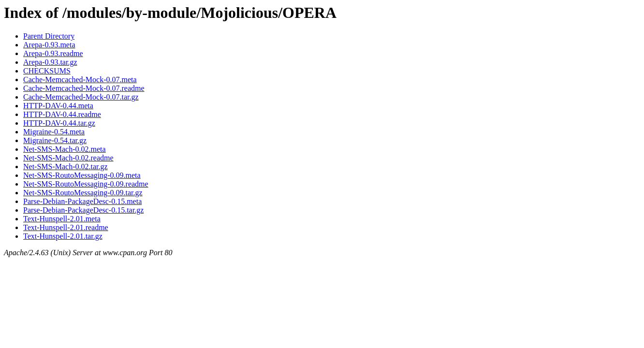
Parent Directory (49, 36)
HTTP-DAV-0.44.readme (62, 114)
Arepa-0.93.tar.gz (50, 62)
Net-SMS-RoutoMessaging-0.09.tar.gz (83, 193)
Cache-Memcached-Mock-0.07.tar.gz (81, 97)
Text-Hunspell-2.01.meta (62, 219)
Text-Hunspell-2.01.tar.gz (63, 236)
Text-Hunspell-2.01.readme (66, 227)
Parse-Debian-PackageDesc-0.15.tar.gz (83, 210)
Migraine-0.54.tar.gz (55, 140)
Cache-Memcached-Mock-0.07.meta (80, 80)
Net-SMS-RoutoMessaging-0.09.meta (82, 175)
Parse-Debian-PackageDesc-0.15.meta (82, 201)
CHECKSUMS (47, 71)
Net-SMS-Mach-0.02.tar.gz (66, 167)
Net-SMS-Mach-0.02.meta (65, 149)
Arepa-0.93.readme (53, 53)
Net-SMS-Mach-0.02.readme (68, 158)
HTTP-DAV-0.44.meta (58, 106)
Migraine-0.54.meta (54, 132)
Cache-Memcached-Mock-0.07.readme (84, 88)
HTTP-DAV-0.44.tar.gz (59, 123)
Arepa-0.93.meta (49, 45)
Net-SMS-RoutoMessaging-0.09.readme (86, 184)
